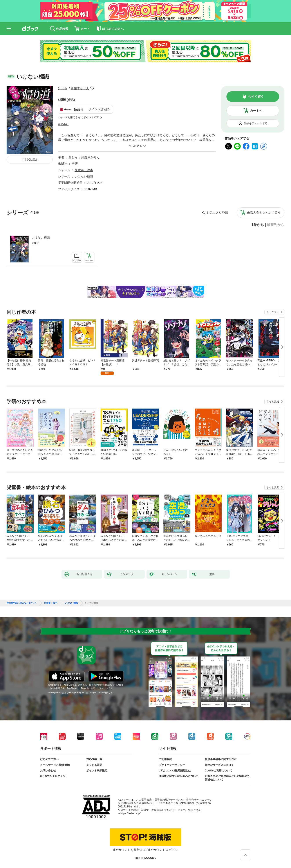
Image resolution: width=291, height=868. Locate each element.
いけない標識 (41, 238)
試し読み (33, 160)
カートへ (256, 111)
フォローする (92, 88)
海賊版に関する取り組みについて (179, 776)
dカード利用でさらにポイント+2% (79, 117)
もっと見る (273, 312)
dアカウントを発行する (130, 850)
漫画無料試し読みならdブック (22, 603)
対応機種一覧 (94, 759)
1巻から (258, 225)
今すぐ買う (256, 97)
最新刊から (276, 225)
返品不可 (63, 124)
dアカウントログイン (53, 776)
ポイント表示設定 (97, 771)
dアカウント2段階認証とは (175, 771)
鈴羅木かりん (80, 88)
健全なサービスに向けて (219, 765)
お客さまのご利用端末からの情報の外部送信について (227, 778)
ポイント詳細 (98, 109)
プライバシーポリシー (172, 765)
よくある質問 (94, 765)
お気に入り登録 (217, 213)
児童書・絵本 (84, 170)
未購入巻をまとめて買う (264, 213)
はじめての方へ (49, 759)
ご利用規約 (165, 759)
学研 (75, 164)
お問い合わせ (48, 771)
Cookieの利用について (219, 771)
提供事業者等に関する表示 (221, 759)
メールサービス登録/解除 (55, 765)
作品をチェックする (256, 123)
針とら (63, 88)
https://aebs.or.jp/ (131, 813)
